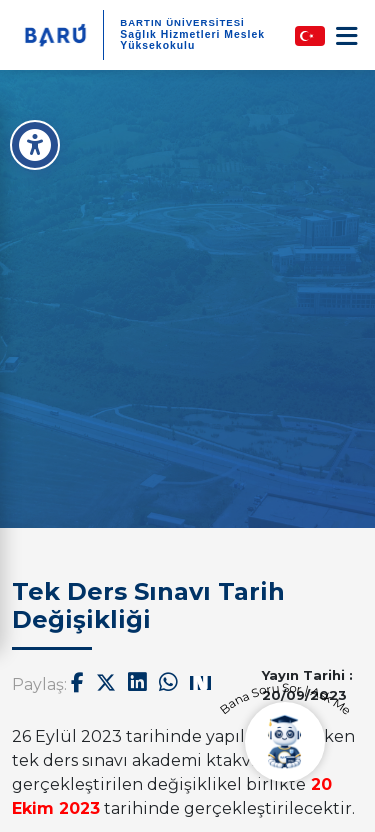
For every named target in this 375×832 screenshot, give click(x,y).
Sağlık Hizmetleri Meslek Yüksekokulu (192, 40)
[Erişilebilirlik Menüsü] (35, 145)
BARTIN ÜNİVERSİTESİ (182, 22)
